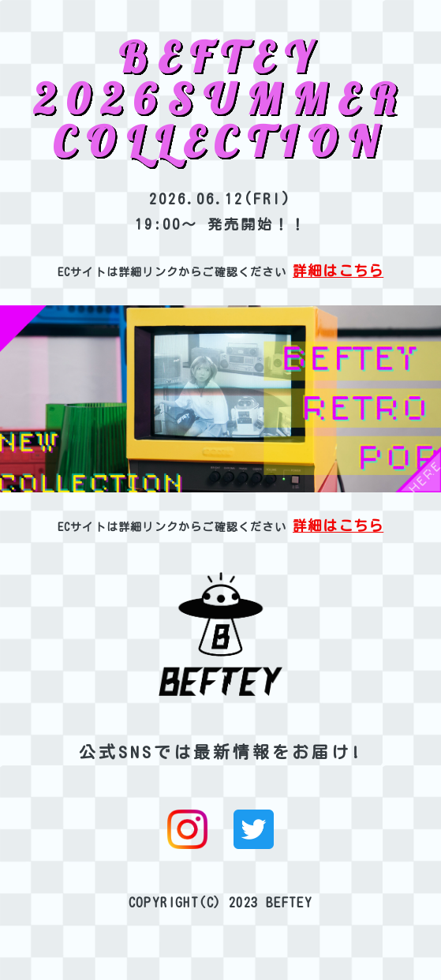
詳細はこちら (338, 271)
